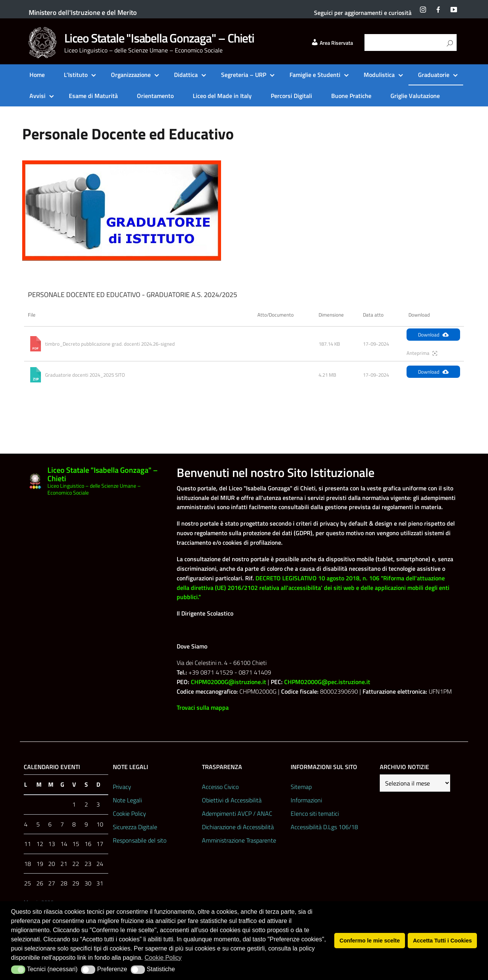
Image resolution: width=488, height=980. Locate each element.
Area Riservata (332, 43)
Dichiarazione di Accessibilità (238, 827)
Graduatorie (434, 75)
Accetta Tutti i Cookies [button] (442, 941)
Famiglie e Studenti (315, 75)
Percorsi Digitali (291, 96)
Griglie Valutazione (415, 96)
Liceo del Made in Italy (222, 96)
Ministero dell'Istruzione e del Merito (83, 12)
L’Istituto (76, 75)
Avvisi (37, 96)
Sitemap (301, 787)
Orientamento (155, 96)
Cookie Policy (129, 813)
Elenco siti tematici (315, 813)
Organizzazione (131, 75)
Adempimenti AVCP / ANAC (237, 813)
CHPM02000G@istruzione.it (229, 682)
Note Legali (127, 800)
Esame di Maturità (93, 96)
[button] (18, 970)
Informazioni (306, 800)
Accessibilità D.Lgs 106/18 (324, 827)
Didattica (186, 75)
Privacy (122, 787)
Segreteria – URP (244, 75)
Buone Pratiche (351, 96)
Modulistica (379, 75)
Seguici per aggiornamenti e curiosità (363, 13)
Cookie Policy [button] (163, 958)
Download (433, 335)
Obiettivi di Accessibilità (232, 800)
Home (37, 75)
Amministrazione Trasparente (239, 840)
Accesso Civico (220, 787)
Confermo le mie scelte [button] (370, 941)
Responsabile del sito (140, 840)
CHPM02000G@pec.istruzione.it (327, 682)
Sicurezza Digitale (135, 827)
